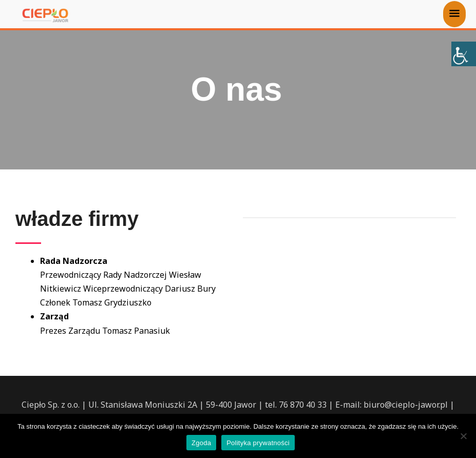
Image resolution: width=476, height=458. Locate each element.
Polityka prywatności (258, 443)
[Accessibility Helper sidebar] (464, 54)
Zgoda (201, 443)
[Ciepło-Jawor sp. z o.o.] (45, 15)
